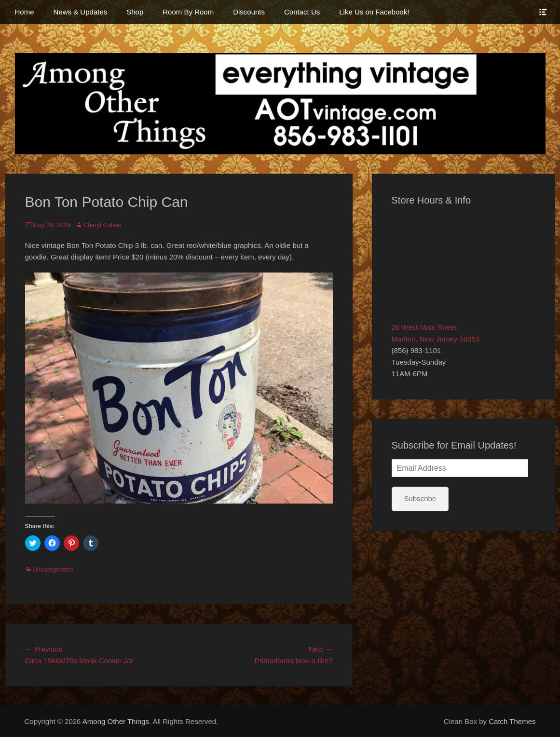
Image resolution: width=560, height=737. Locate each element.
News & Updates (81, 12)
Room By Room (188, 12)
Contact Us (302, 12)
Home (25, 12)
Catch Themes (512, 721)
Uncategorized (53, 569)
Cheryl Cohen (102, 225)
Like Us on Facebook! (374, 12)
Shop (135, 12)
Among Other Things (116, 721)
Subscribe (420, 498)
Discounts (249, 12)
